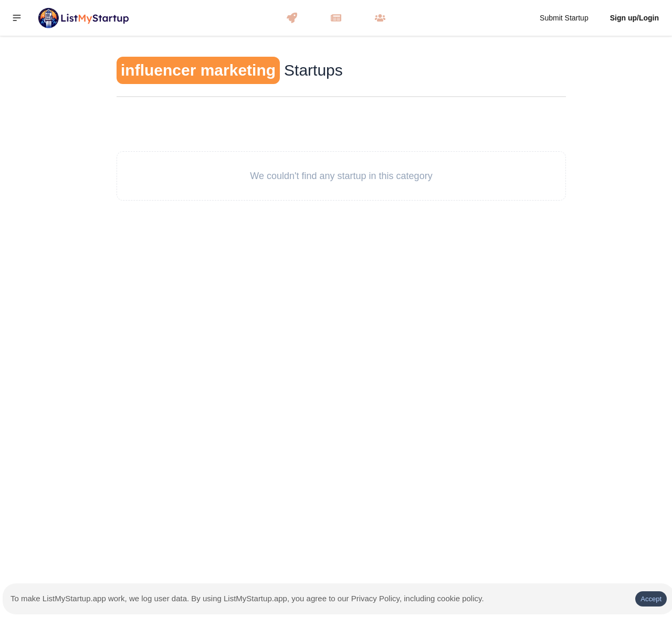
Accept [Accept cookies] (651, 599)
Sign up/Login (634, 18)
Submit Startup (564, 18)
